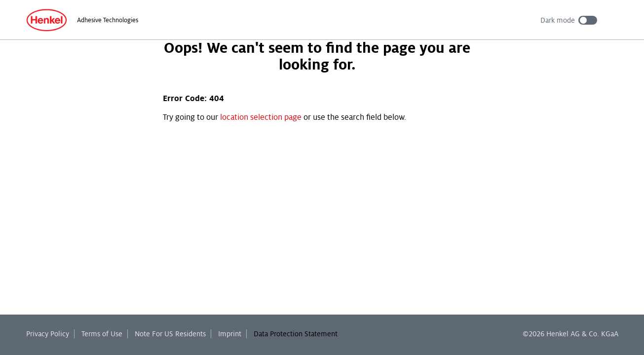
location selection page (261, 117)
